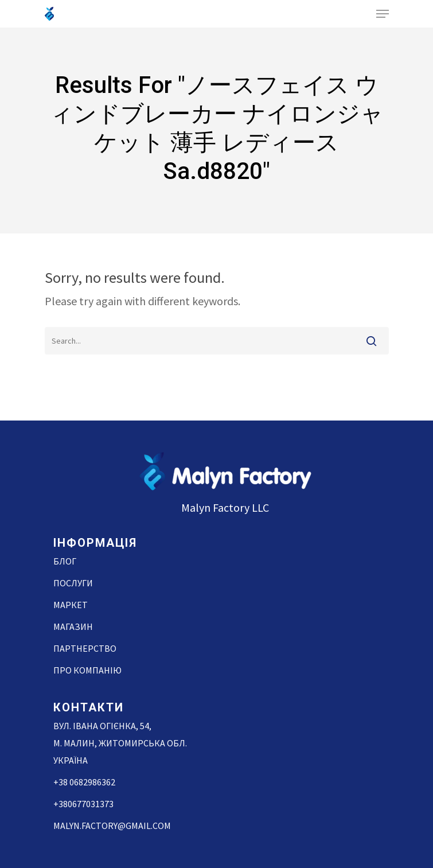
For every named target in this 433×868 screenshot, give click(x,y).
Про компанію (87, 670)
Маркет (71, 605)
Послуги (73, 583)
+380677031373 (83, 804)
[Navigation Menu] (383, 14)
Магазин (73, 626)
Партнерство (85, 648)
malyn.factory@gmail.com (112, 826)
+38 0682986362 (84, 782)
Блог (65, 561)
